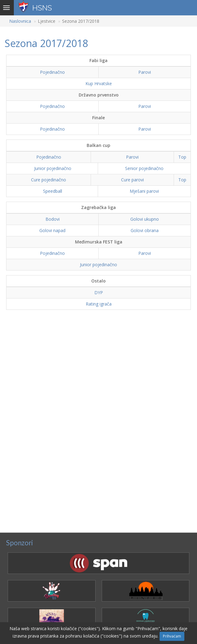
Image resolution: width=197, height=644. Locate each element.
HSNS (42, 8)
